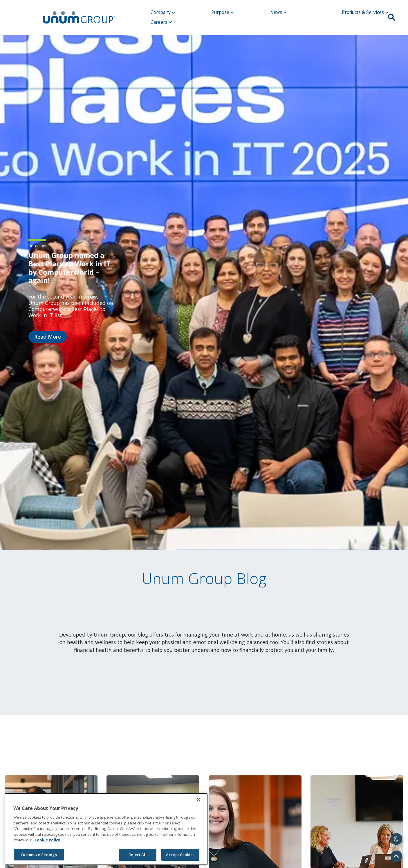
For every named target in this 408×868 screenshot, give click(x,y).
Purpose (223, 12)
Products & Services (365, 12)
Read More (48, 337)
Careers (161, 22)
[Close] (198, 799)
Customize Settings (39, 855)
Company (163, 12)
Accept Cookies (180, 855)
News (278, 12)
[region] (106, 829)
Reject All (137, 855)
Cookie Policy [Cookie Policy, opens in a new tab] (47, 840)
